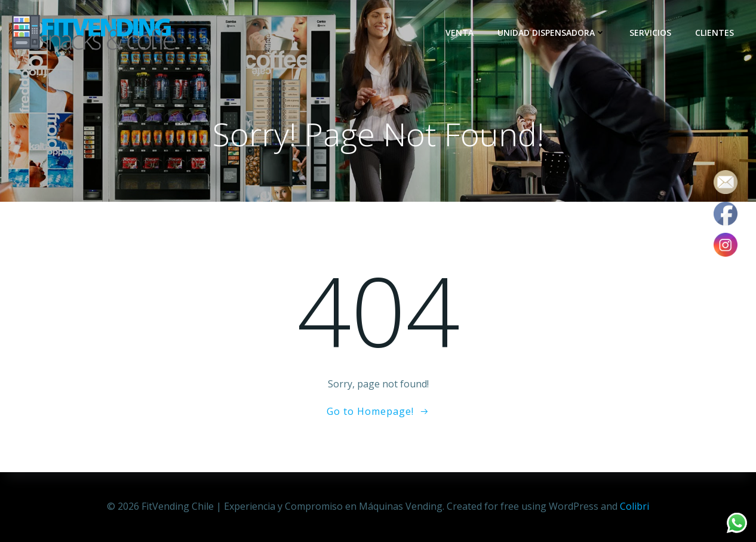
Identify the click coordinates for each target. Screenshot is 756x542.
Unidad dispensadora (551, 33)
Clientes (714, 33)
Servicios (650, 33)
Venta (460, 33)
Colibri (634, 506)
